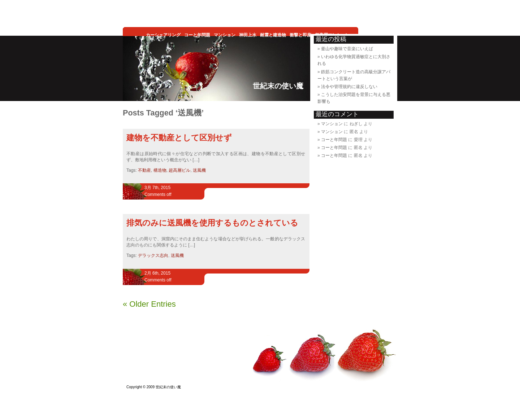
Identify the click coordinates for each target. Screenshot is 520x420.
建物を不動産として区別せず (179, 138)
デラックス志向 (153, 255)
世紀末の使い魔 (278, 86)
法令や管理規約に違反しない (349, 87)
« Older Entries (149, 304)
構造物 (160, 170)
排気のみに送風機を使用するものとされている (212, 223)
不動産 (144, 170)
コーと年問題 (334, 140)
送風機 (199, 170)
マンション (332, 124)
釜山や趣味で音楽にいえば (347, 49)
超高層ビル (179, 170)
